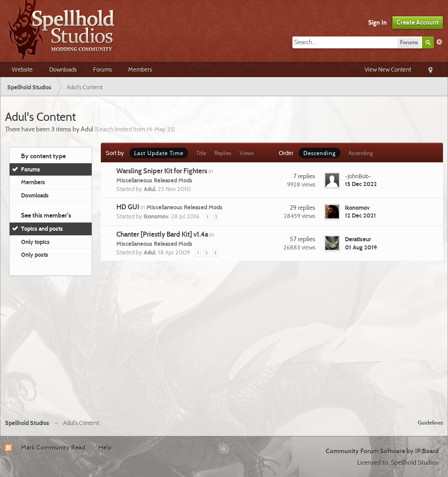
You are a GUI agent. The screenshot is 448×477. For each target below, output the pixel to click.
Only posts (35, 254)
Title (201, 153)
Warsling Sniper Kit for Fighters (162, 171)
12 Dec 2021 (360, 215)
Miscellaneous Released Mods (154, 180)
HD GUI (128, 207)
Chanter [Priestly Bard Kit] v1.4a (162, 234)
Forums (102, 69)
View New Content (388, 69)
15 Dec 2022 (361, 184)
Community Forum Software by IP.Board (382, 451)
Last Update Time (159, 153)
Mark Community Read (53, 447)
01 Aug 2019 (361, 247)
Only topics (35, 242)
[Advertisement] (224, 344)
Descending (320, 153)
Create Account (418, 22)
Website (22, 69)
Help (105, 447)
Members (140, 69)
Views (247, 153)
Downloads (63, 69)
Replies (223, 153)
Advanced (439, 42)
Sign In (378, 22)
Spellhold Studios (27, 423)
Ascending (361, 153)
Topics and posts (42, 228)
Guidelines (430, 423)
